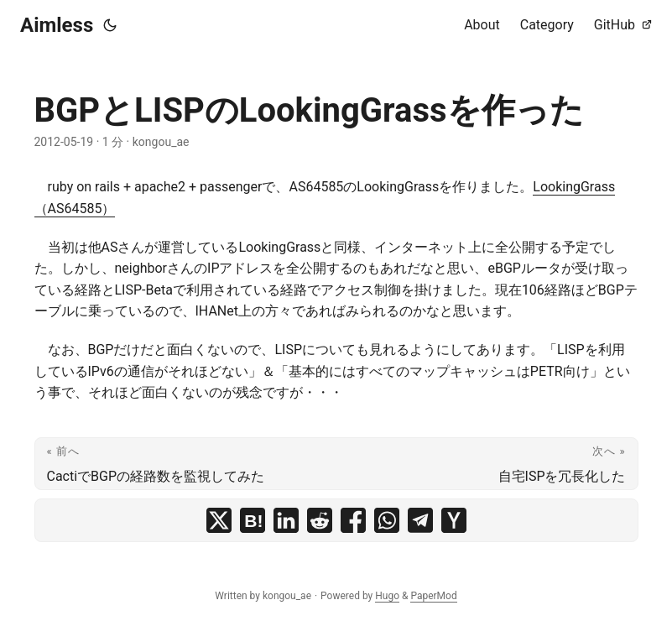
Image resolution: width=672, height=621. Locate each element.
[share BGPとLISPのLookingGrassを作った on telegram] (420, 520)
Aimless (57, 25)
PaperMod (433, 596)
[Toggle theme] (110, 25)
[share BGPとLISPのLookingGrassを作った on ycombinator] (454, 520)
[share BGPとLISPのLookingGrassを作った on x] (219, 520)
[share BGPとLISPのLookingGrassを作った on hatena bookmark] (253, 520)
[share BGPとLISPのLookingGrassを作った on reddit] (320, 520)
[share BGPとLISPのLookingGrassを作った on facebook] (353, 520)
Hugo (387, 596)
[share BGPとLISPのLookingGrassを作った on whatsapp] (387, 520)
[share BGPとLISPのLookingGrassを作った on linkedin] (286, 520)
